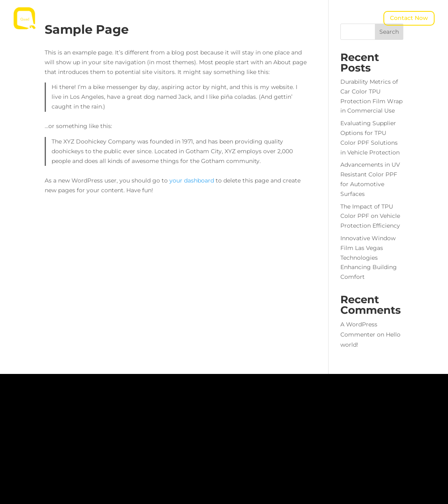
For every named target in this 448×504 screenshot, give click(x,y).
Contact (297, 13)
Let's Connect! (35, 478)
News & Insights (246, 13)
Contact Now (409, 18)
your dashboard (192, 180)
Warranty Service (264, 25)
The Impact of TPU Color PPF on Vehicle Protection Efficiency (370, 216)
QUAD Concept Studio (192, 25)
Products (186, 13)
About (148, 13)
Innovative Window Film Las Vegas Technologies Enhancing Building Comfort (369, 257)
